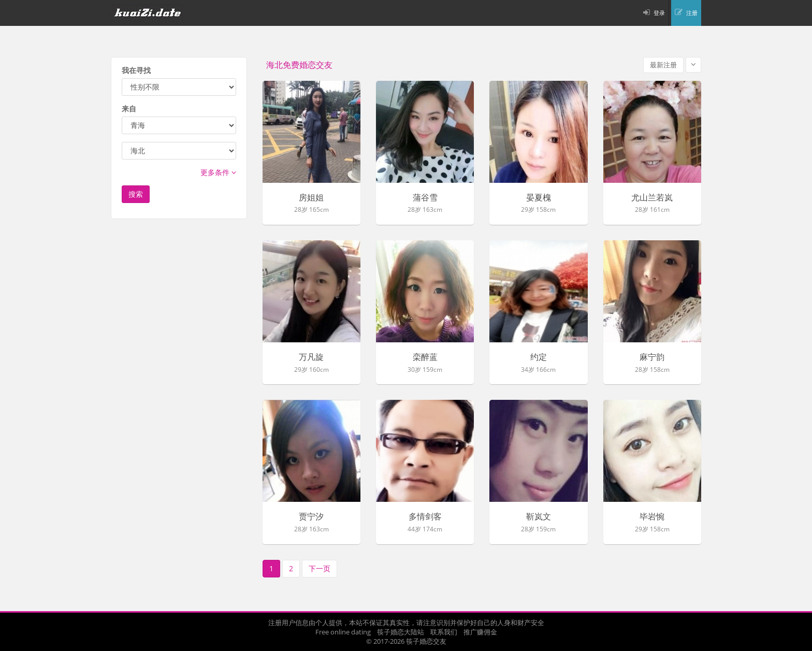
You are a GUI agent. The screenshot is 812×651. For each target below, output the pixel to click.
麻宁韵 (652, 357)
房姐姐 (311, 198)
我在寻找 (136, 70)
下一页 (320, 568)
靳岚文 (539, 517)
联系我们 (444, 632)
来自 (129, 108)
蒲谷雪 (425, 198)
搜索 (136, 194)
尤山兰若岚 (652, 198)
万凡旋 (311, 357)
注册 (692, 13)
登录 (659, 13)
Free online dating (343, 632)
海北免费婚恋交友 (299, 65)
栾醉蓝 (425, 357)
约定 (539, 357)
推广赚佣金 (480, 632)
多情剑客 (425, 517)
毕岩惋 (652, 517)
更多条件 (218, 172)
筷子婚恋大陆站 (401, 632)
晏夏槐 (539, 198)
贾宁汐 (311, 517)
